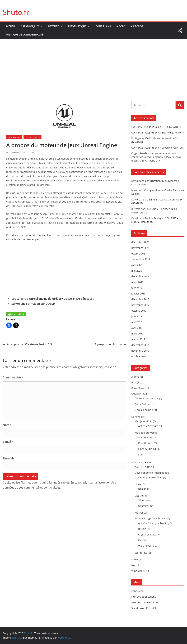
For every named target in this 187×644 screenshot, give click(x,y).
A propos (137, 26)
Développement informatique (152, 473)
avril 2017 (137, 328)
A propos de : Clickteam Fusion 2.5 (27, 344)
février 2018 (138, 288)
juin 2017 (137, 316)
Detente (53, 26)
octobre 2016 (139, 356)
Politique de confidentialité (24, 35)
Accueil (10, 26)
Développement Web (150, 477)
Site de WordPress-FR (144, 608)
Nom (7, 425)
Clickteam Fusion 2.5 (147, 398)
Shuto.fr (16, 12)
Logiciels (140, 496)
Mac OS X (140, 513)
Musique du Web (145, 433)
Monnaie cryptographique (150, 518)
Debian (142, 489)
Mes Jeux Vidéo (144, 421)
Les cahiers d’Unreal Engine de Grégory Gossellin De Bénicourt (52, 299)
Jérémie (136, 209)
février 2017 (138, 339)
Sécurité (143, 500)
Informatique (77, 26)
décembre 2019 (140, 276)
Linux (138, 484)
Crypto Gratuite (147, 535)
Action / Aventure (148, 426)
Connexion (137, 591)
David (32, 153)
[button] (41, 26)
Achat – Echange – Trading (154, 523)
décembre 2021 (140, 242)
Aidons (121, 26)
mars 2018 (137, 282)
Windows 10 (138, 571)
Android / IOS (143, 467)
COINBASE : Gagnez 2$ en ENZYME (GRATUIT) (157, 133)
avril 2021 (137, 265)
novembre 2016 (140, 351)
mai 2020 (137, 271)
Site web (8, 458)
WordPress (141, 553)
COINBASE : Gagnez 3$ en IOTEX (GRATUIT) (156, 127)
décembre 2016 (140, 345)
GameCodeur (142, 404)
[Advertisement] (93, 65)
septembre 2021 (141, 259)
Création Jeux (30, 26)
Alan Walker (145, 437)
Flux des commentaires (145, 602)
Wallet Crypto (146, 546)
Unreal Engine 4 (32, 137)
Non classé (138, 565)
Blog (134, 382)
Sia (140, 455)
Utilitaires (144, 506)
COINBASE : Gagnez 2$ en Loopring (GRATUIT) (158, 148)
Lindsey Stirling (147, 449)
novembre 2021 (140, 248)
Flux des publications (144, 597)
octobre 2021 (139, 254)
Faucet (142, 540)
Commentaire (13, 377)
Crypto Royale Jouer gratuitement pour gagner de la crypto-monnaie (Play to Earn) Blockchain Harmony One (156, 157)
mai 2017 (137, 322)
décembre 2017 (140, 299)
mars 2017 (137, 334)
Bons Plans (103, 26)
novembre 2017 (140, 305)
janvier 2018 (138, 294)
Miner (135, 559)
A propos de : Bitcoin (110, 344)
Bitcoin (142, 529)
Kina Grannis (146, 443)
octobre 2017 (139, 311)
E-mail (8, 442)
